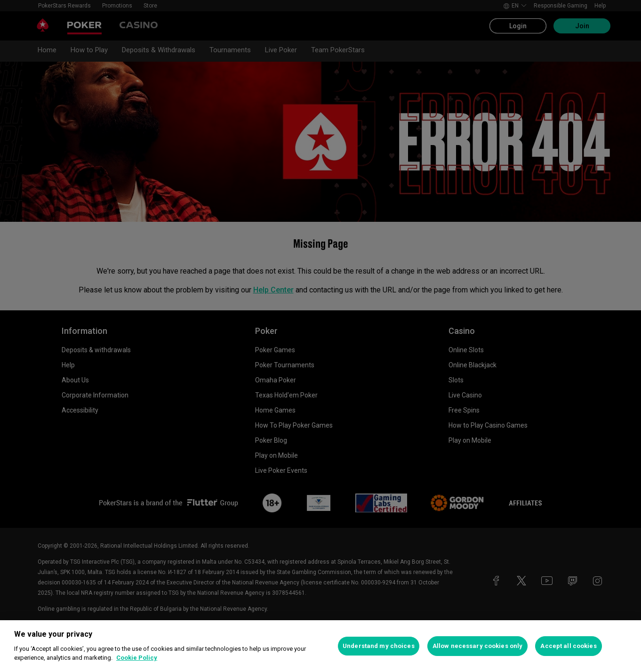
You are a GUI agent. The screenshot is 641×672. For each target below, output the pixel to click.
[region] (320, 646)
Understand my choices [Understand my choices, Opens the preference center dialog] (379, 646)
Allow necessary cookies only (478, 646)
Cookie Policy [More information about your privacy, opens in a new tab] (137, 658)
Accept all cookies (568, 646)
